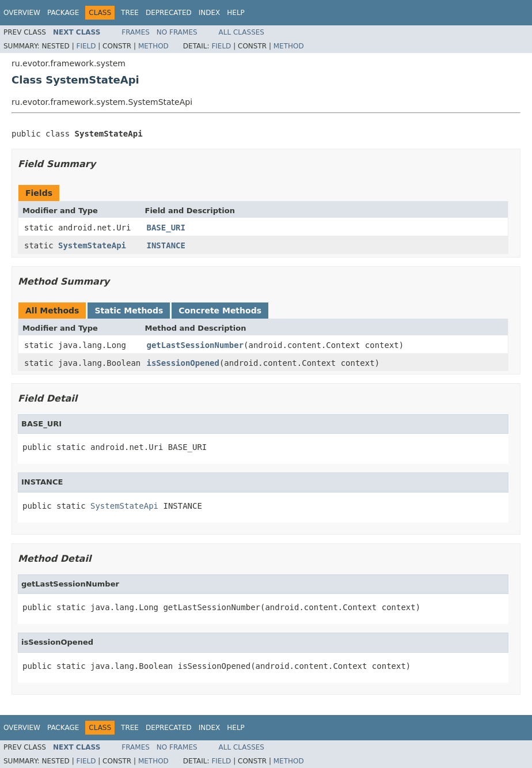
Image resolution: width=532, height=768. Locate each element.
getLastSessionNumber (195, 345)
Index (210, 13)
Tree (130, 13)
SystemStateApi (92, 245)
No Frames (177, 32)
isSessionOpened (183, 363)
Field (86, 46)
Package (63, 13)
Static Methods (129, 311)
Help (236, 13)
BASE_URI (166, 228)
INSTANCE (166, 245)
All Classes (242, 32)
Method (153, 46)
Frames (136, 32)
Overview (22, 13)
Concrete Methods (220, 311)
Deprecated (169, 13)
